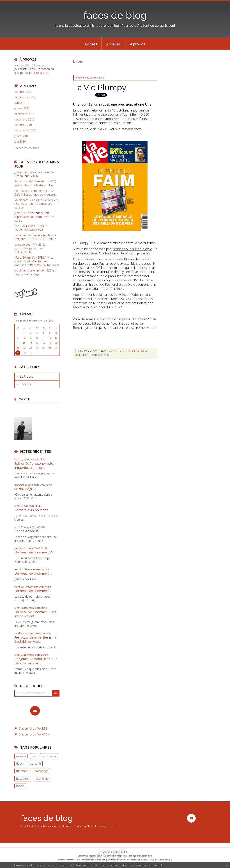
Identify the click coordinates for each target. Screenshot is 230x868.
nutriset (130, 351)
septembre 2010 (25, 130)
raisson (21, 756)
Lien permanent (86, 351)
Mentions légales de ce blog (94, 860)
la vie (111, 351)
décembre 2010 (24, 114)
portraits (25, 384)
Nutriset (79, 268)
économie (42, 779)
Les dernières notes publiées (115, 856)
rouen (78, 355)
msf (85, 355)
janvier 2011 (22, 108)
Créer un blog (109, 852)
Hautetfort (123, 852)
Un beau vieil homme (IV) (34, 552)
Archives (113, 44)
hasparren (23, 779)
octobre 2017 (23, 92)
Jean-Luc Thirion (25, 213)
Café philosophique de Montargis (36, 194)
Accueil (91, 44)
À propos (138, 44)
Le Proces (27, 377)
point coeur (49, 756)
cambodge (41, 771)
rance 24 (117, 299)
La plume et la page (27, 274)
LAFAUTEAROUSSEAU (29, 230)
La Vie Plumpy (100, 88)
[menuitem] (91, 44)
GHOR (34, 176)
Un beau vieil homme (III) (33, 573)
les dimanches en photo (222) (33, 270)
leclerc (20, 786)
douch (20, 763)
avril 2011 (20, 103)
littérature (22, 771)
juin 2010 (20, 142)
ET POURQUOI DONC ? (41, 239)
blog (171, 860)
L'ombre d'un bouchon (31, 510)
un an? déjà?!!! (25, 489)
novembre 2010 (24, 119)
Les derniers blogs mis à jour (90, 856)
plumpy (120, 351)
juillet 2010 (21, 136)
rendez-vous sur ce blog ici (133, 249)
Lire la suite (41, 73)
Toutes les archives (27, 148)
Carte (24, 399)
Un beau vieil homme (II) (33, 591)
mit (34, 756)
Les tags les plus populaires (141, 856)
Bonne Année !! (26, 531)
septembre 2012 (25, 97)
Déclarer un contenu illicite (68, 860)
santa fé (36, 763)
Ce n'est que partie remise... (32, 191)
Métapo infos (45, 185)
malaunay (142, 351)
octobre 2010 (23, 125)
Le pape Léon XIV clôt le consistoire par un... (30, 246)
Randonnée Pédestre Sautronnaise (37, 265)
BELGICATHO (23, 252)
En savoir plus (157, 865)
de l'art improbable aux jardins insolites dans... (34, 217)
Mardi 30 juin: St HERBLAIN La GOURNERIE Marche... (34, 259)
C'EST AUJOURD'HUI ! (28, 226)
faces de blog (115, 15)
